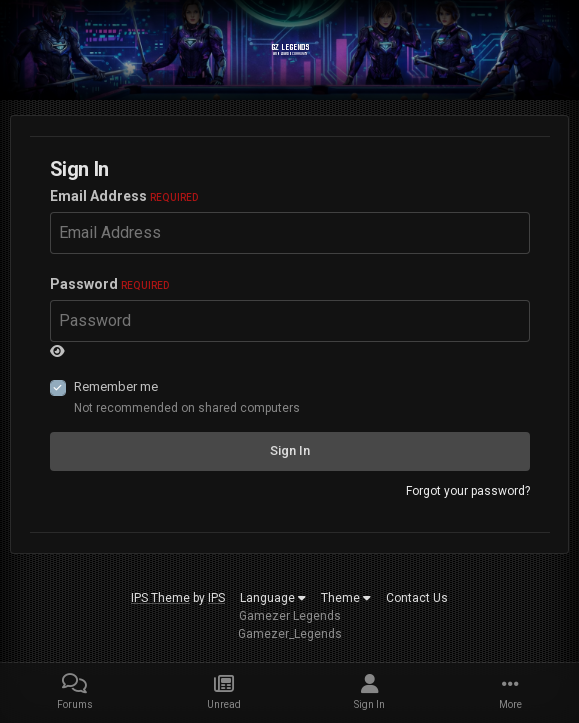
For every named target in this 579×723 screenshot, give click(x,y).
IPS (216, 598)
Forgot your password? (468, 491)
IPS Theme (160, 598)
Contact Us (417, 598)
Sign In (290, 450)
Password (109, 284)
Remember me (116, 386)
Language (273, 598)
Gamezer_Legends (290, 634)
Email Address (124, 196)
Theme (346, 598)
